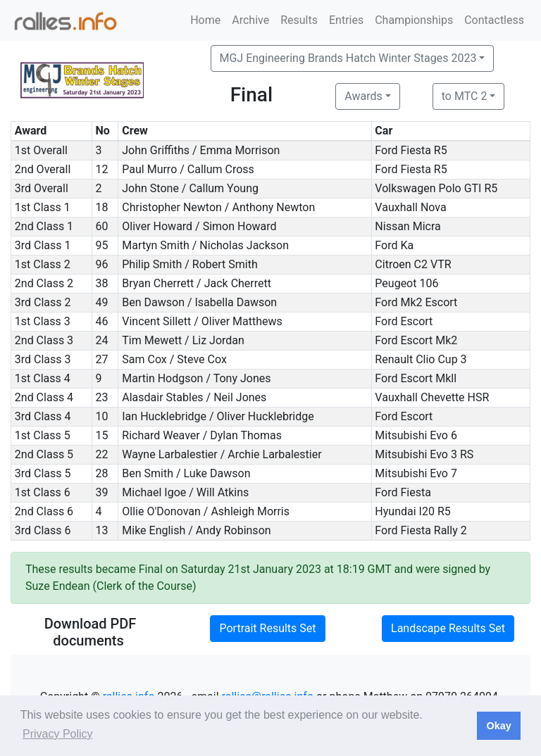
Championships (414, 20)
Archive (250, 20)
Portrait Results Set (267, 628)
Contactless (494, 20)
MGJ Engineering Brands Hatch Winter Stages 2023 (348, 58)
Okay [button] (498, 726)
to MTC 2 (465, 96)
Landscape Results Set (448, 628)
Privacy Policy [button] (58, 734)
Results (299, 20)
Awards (363, 96)
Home (205, 20)
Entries (346, 20)
